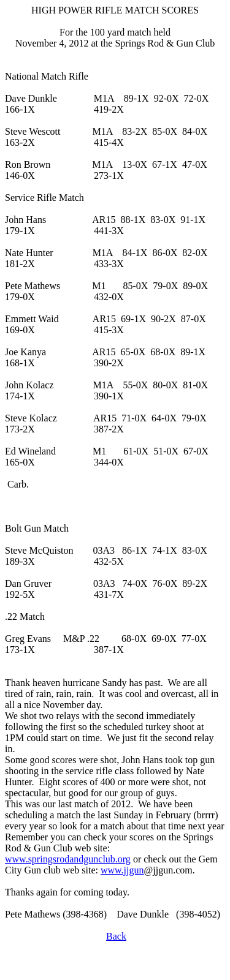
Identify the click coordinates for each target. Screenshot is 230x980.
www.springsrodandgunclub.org (68, 859)
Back (116, 936)
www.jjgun (122, 870)
